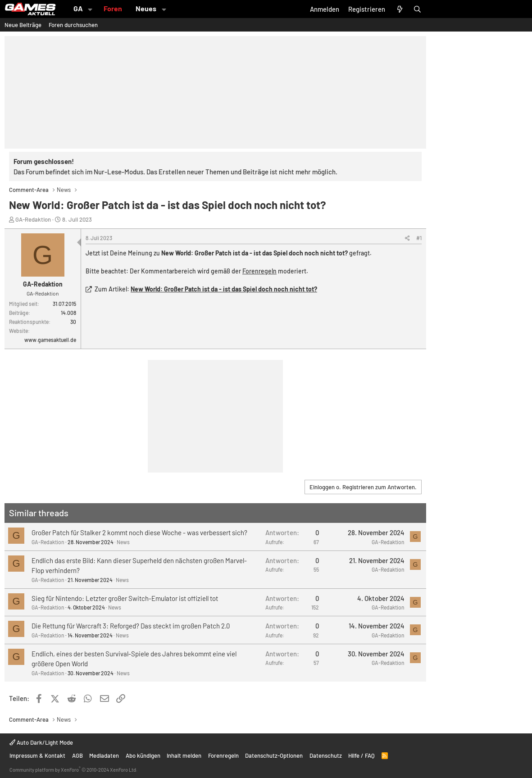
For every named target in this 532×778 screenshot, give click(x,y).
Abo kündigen (143, 755)
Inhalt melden (184, 755)
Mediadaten (104, 755)
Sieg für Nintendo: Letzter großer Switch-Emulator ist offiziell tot (125, 598)
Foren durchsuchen (73, 25)
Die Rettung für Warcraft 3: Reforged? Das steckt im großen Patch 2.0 (131, 626)
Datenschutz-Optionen (274, 755)
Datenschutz (326, 755)
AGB (77, 755)
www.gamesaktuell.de (50, 340)
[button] (90, 9)
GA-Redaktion (33, 219)
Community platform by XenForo (73, 770)
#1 (419, 238)
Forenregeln (259, 271)
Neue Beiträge (23, 25)
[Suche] (417, 9)
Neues (146, 8)
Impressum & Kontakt (37, 755)
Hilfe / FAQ (361, 755)
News (123, 542)
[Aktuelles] (399, 9)
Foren (113, 8)
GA (78, 8)
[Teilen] (407, 238)
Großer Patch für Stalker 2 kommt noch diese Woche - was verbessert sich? (139, 532)
